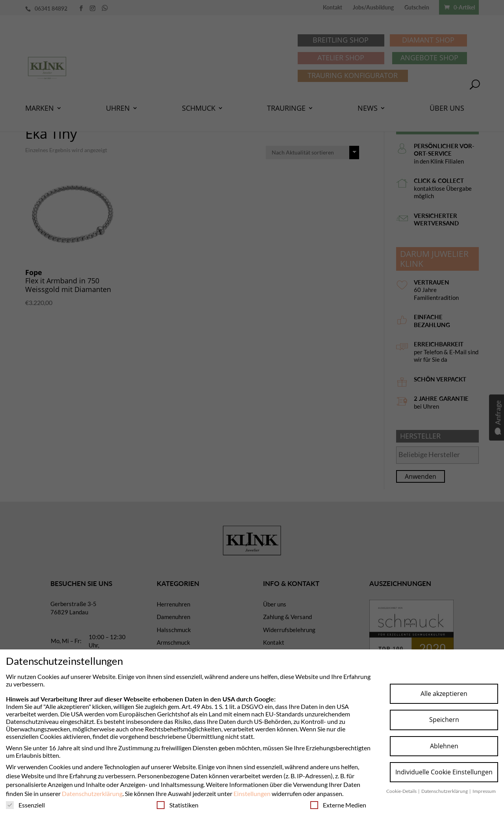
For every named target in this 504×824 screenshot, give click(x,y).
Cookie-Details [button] (402, 791)
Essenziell (25, 805)
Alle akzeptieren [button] (444, 694)
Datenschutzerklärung (92, 793)
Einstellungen (252, 793)
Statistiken (178, 805)
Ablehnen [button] (444, 746)
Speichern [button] (444, 720)
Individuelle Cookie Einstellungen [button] (444, 772)
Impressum (484, 791)
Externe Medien (338, 805)
